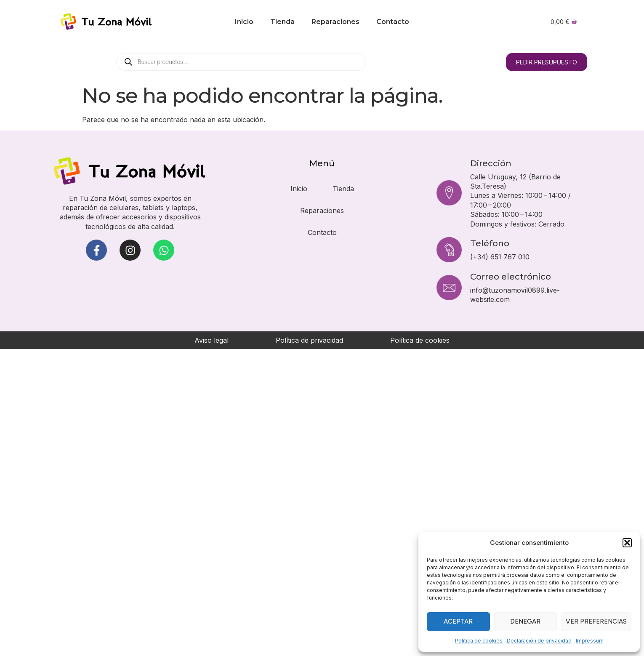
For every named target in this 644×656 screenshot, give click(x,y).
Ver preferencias (596, 621)
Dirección (491, 163)
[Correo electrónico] (449, 288)
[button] (627, 543)
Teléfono (490, 243)
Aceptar (458, 621)
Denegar (525, 621)
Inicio (244, 22)
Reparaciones (335, 22)
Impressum (590, 641)
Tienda (282, 22)
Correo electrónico (511, 277)
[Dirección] (449, 193)
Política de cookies (479, 641)
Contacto (393, 22)
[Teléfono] (449, 250)
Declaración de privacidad (539, 641)
